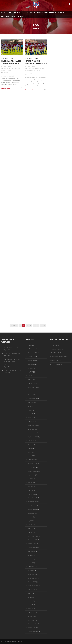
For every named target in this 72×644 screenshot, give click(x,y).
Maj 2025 (30, 372)
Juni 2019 (30, 597)
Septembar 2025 (33, 360)
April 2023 (31, 452)
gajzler (37, 68)
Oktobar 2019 (32, 582)
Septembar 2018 (33, 632)
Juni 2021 (30, 517)
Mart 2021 (31, 528)
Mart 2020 (31, 563)
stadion (4, 70)
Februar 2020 (32, 567)
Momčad (40, 13)
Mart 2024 (31, 418)
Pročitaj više (6, 88)
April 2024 (31, 414)
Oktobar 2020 (32, 544)
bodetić (6, 68)
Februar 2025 (32, 383)
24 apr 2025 (7, 66)
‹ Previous (14, 325)
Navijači (13, 16)
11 (38, 325)
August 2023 (31, 441)
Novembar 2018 (33, 624)
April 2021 (31, 525)
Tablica (32, 13)
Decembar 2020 (33, 536)
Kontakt (21, 16)
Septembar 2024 (33, 399)
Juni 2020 (31, 555)
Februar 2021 (32, 532)
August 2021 (31, 513)
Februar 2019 (32, 612)
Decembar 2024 (33, 387)
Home (3, 13)
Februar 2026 (32, 349)
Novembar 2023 (33, 429)
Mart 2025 (31, 379)
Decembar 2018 (33, 620)
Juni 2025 (30, 368)
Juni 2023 (31, 444)
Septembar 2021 (33, 509)
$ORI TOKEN (5, 16)
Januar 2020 (31, 570)
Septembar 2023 (33, 437)
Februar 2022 (32, 494)
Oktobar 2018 (32, 628)
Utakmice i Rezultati (20, 13)
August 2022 (31, 475)
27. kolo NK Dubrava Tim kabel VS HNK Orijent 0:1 (11, 61)
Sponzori (61, 13)
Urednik (6, 72)
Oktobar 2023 (32, 433)
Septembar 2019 (33, 586)
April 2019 (31, 605)
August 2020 (31, 551)
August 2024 (31, 402)
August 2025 (31, 364)
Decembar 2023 (33, 425)
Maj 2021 (30, 521)
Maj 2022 (30, 483)
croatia (38, 70)
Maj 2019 (30, 601)
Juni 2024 (31, 406)
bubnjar (42, 68)
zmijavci (33, 70)
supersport (14, 68)
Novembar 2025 (33, 353)
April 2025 (31, 376)
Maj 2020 (30, 559)
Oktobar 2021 (32, 505)
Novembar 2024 (33, 391)
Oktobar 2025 (32, 357)
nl (9, 68)
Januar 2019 (31, 616)
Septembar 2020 (33, 548)
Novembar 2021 (32, 502)
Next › (43, 325)
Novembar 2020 (33, 540)
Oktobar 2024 (32, 395)
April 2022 (31, 486)
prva (19, 68)
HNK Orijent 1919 (50, 13)
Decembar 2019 (33, 574)
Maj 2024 (30, 410)
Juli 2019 (30, 593)
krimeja (9, 70)
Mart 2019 (31, 609)
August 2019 (31, 590)
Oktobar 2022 (32, 467)
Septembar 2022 (33, 471)
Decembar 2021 (33, 498)
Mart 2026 (31, 345)
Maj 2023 (30, 448)
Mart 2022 (31, 490)
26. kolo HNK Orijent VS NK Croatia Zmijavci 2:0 (36, 61)
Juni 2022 (30, 479)
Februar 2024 (32, 421)
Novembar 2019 (32, 578)
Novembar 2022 (33, 463)
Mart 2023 (31, 456)
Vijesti (9, 13)
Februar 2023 (32, 460)
